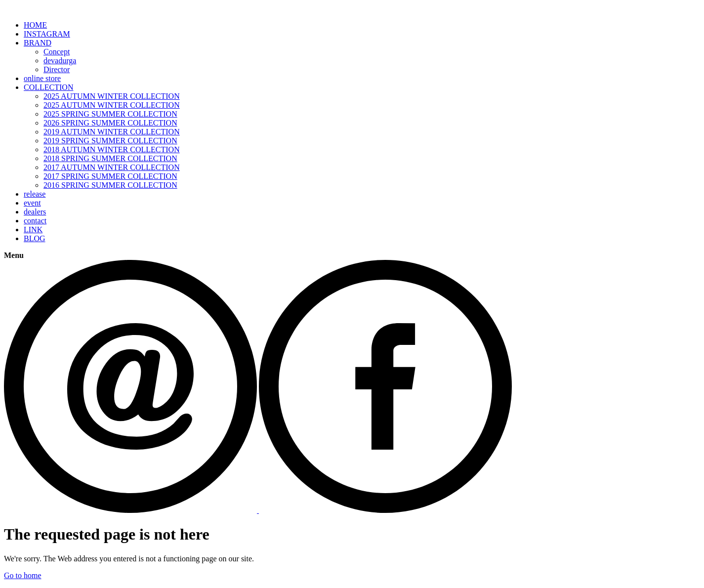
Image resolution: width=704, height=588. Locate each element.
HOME (35, 25)
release (35, 194)
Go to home (23, 575)
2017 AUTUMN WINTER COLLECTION (112, 167)
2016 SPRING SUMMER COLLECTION (110, 185)
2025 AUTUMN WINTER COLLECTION (112, 96)
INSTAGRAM (47, 34)
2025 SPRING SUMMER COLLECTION (110, 114)
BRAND (38, 43)
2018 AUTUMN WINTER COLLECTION (112, 149)
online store (42, 78)
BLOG (35, 238)
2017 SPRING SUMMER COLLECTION (110, 176)
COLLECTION (48, 87)
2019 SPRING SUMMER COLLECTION (110, 141)
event (32, 203)
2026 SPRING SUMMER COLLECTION (110, 123)
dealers (35, 212)
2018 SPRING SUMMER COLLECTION (110, 158)
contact (35, 221)
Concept (57, 52)
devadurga (60, 61)
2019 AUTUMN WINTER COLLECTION (112, 132)
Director (57, 69)
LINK (33, 230)
